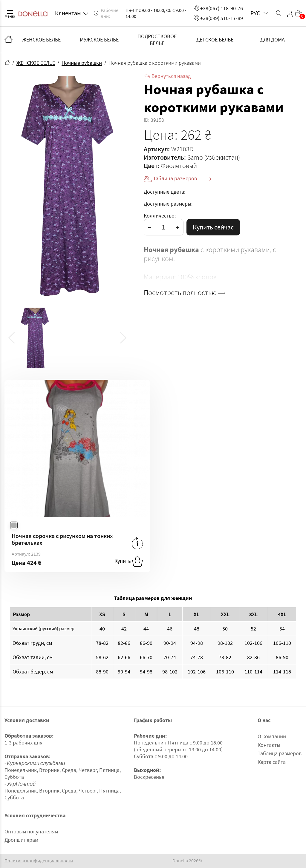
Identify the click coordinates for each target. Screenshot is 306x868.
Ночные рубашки (82, 63)
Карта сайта (272, 762)
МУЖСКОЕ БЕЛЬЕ (99, 40)
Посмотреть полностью (185, 293)
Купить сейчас (213, 227)
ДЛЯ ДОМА (273, 40)
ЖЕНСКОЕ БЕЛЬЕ (41, 40)
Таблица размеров (182, 178)
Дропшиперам (21, 840)
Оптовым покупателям (31, 831)
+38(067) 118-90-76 (218, 8)
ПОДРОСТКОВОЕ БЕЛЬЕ (157, 40)
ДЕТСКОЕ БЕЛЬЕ (215, 40)
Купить (129, 562)
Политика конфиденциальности (39, 861)
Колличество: (160, 216)
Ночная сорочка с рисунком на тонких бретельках (62, 539)
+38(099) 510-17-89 (218, 18)
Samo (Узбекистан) (214, 157)
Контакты (269, 745)
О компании (272, 736)
